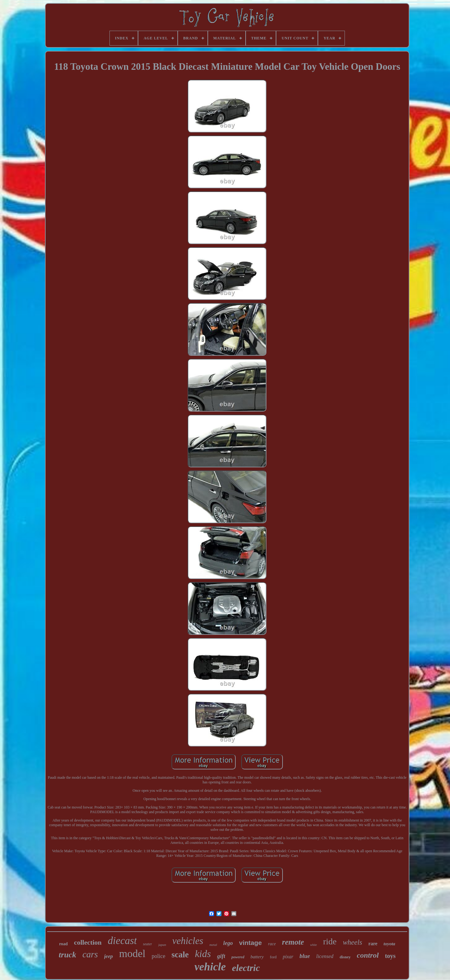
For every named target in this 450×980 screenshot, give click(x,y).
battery (257, 957)
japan (162, 945)
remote (293, 942)
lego (228, 943)
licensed (325, 956)
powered (238, 957)
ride (330, 941)
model (132, 953)
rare (373, 944)
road (64, 944)
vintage (251, 943)
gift (221, 956)
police (158, 956)
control (368, 955)
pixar (288, 957)
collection (88, 942)
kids (203, 954)
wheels (352, 942)
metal (213, 945)
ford (273, 957)
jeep (109, 956)
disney (345, 957)
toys (390, 956)
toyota (390, 944)
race (272, 944)
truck (67, 955)
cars (90, 954)
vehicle (210, 967)
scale (180, 955)
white (314, 945)
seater (147, 944)
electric (246, 968)
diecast (122, 941)
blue (305, 956)
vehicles (188, 941)
